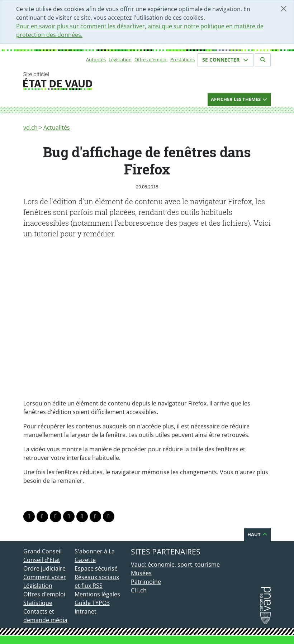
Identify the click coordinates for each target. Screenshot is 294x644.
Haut (257, 534)
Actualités (57, 128)
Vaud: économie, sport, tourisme (175, 564)
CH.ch (139, 590)
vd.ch (30, 128)
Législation (120, 59)
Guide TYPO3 (92, 603)
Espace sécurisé (96, 568)
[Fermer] (284, 9)
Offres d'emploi (151, 59)
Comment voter (45, 577)
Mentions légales (97, 594)
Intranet (86, 611)
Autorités (96, 59)
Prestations (182, 59)
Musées (141, 573)
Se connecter (226, 60)
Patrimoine (146, 582)
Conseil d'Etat (42, 560)
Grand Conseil (42, 551)
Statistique (38, 603)
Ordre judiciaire (44, 568)
